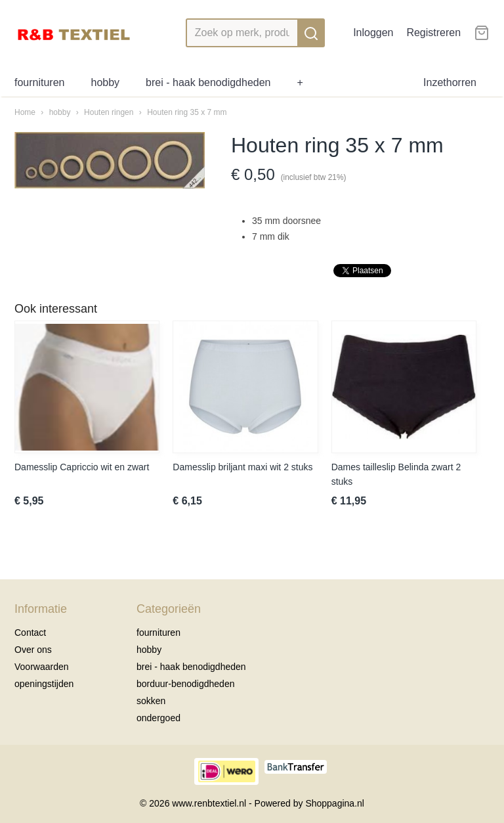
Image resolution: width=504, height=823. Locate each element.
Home (25, 112)
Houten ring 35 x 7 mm (187, 112)
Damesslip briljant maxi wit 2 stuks (242, 467)
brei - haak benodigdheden (208, 82)
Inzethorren (450, 82)
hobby (106, 82)
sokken (151, 701)
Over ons (33, 650)
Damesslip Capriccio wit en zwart (82, 467)
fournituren (40, 82)
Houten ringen (109, 112)
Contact (30, 633)
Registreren (433, 33)
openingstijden (44, 684)
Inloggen (373, 33)
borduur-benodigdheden (185, 684)
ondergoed (158, 718)
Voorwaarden (42, 667)
